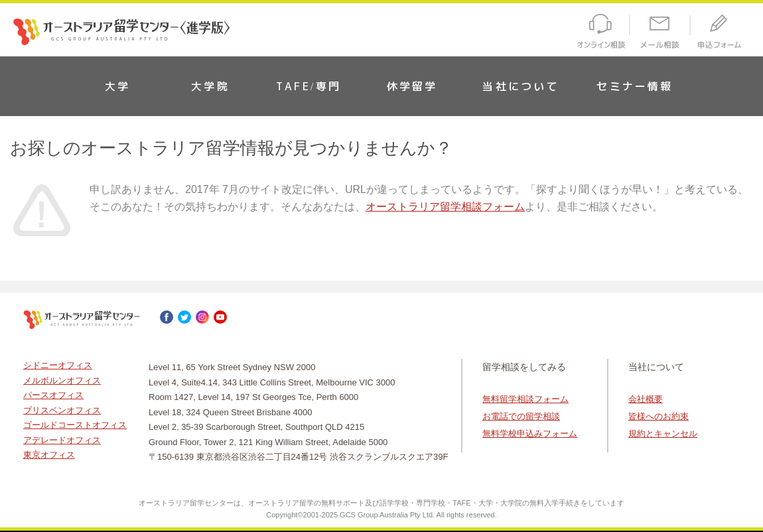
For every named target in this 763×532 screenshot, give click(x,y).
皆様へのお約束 (659, 416)
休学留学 (412, 86)
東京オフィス (49, 455)
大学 (117, 86)
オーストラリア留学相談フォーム (445, 207)
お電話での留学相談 (521, 416)
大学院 (210, 86)
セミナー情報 (635, 86)
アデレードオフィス (62, 440)
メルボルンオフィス (62, 380)
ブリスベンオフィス (62, 410)
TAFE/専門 (309, 86)
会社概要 (646, 399)
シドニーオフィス (58, 365)
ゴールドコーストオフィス (75, 425)
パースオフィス (53, 395)
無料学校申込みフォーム (530, 433)
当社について (520, 86)
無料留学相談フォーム (525, 399)
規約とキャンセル (663, 433)
